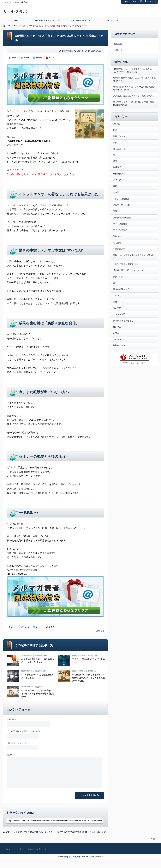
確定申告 (117, 308)
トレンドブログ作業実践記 (125, 264)
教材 (115, 302)
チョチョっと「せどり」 (124, 321)
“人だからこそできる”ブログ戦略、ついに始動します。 (82, 832)
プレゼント (118, 124)
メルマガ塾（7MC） (122, 205)
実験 (115, 142)
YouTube (117, 339)
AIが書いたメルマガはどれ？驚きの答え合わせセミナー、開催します (28, 832)
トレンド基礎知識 (121, 199)
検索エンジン (119, 136)
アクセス (117, 180)
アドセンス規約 (120, 230)
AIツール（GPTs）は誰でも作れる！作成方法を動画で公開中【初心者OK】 (38, 694)
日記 (115, 283)
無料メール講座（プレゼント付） (48, 22)
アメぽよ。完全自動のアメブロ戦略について (133, 96)
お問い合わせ (120, 50)
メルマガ (117, 295)
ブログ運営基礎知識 (122, 218)
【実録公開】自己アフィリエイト (128, 270)
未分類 (116, 192)
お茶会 (116, 333)
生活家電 (117, 167)
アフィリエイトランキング (135, 363)
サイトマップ (150, 1)
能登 (115, 161)
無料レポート (119, 345)
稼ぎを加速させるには (123, 289)
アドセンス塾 (119, 314)
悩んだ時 (117, 243)
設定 (115, 186)
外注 (115, 130)
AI (99, 631)
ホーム (128, 1)
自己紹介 (118, 44)
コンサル (117, 327)
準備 (115, 211)
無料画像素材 (119, 174)
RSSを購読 (138, 1)
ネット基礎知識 (120, 224)
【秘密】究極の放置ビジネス (80, 22)
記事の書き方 (119, 249)
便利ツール (118, 236)
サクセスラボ (15, 12)
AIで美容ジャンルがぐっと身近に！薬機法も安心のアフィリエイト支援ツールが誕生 (88, 678)
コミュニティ (119, 149)
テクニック (118, 277)
